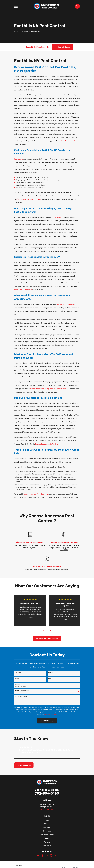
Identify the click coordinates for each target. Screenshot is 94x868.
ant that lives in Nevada (65, 304)
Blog (47, 838)
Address (17, 685)
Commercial (47, 831)
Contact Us (47, 846)
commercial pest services (23, 290)
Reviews (47, 842)
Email (50, 679)
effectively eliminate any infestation (29, 199)
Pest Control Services (47, 835)
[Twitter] (56, 855)
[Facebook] (43, 855)
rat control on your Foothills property (36, 494)
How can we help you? (21, 696)
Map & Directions (47, 810)
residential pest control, (67, 141)
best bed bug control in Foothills (47, 444)
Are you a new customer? (22, 690)
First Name (18, 673)
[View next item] (49, 631)
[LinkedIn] (47, 855)
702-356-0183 (47, 793)
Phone (17, 679)
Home (47, 820)
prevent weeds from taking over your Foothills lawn (48, 389)
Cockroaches (19, 159)
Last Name (51, 673)
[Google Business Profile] (38, 855)
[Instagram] (51, 855)
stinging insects (57, 217)
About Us (47, 824)
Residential (47, 827)
